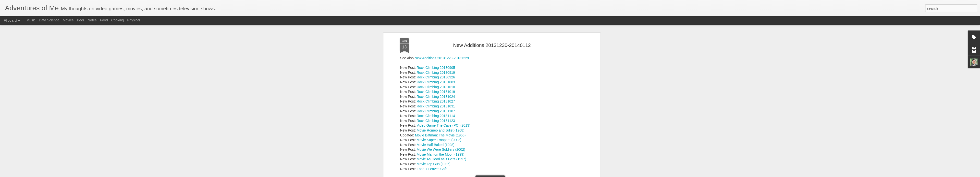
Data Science (49, 20)
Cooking (117, 20)
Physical (134, 20)
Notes (92, 20)
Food (104, 20)
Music (31, 20)
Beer (81, 20)
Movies (68, 20)
